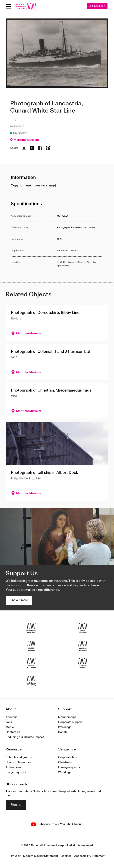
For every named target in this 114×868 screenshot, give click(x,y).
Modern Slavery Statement (41, 856)
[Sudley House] (83, 663)
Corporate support (70, 722)
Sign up (16, 805)
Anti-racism (13, 767)
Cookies (66, 856)
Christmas (65, 762)
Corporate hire (68, 757)
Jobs (9, 722)
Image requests (16, 772)
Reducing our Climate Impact (25, 737)
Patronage (65, 727)
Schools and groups (19, 757)
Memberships (67, 717)
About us (12, 717)
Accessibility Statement (90, 856)
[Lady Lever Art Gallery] (31, 681)
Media (10, 727)
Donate (63, 732)
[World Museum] (83, 628)
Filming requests (69, 767)
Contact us (13, 732)
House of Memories (18, 762)
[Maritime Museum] (83, 646)
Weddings (65, 772)
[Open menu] (8, 6)
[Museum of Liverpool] (31, 628)
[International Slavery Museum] (31, 646)
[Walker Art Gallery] (31, 663)
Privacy (16, 856)
